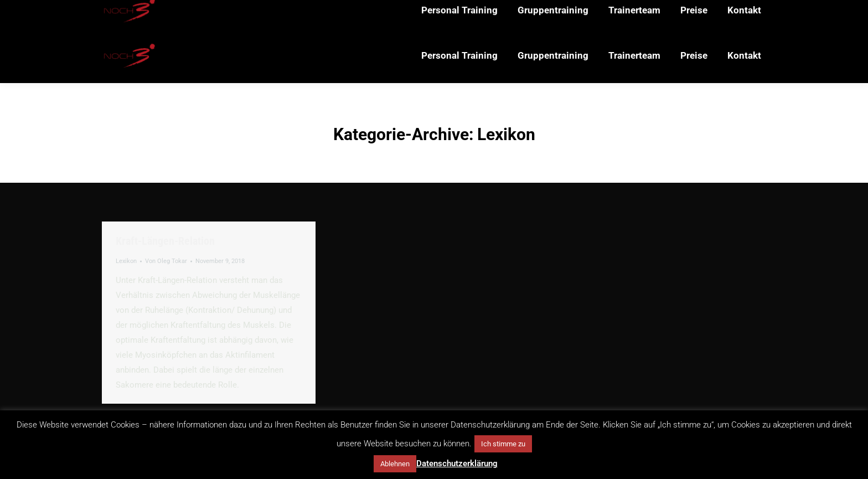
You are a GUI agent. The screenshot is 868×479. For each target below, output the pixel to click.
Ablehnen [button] (395, 464)
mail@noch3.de (216, 14)
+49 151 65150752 (138, 14)
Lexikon (126, 261)
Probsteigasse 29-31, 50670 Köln (317, 14)
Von (166, 261)
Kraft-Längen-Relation (165, 241)
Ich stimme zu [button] (503, 444)
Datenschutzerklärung (457, 463)
